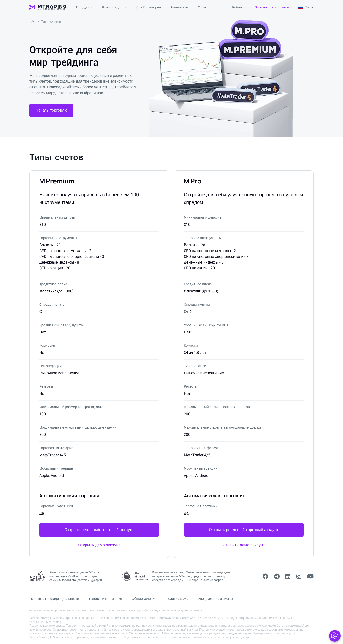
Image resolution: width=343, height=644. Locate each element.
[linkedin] (288, 577)
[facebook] (265, 577)
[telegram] (277, 577)
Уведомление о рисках (216, 599)
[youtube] (310, 577)
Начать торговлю (51, 110)
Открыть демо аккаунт (99, 545)
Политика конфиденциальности (54, 599)
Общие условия (144, 599)
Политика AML (177, 599)
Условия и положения (105, 599)
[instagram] (299, 577)
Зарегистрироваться (272, 7)
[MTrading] (48, 7)
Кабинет (239, 7)
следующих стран (238, 633)
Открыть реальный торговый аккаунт (99, 530)
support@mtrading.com (149, 610)
